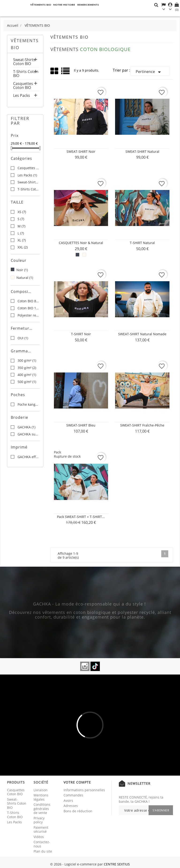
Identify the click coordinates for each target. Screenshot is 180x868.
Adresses (71, 806)
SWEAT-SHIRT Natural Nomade (142, 334)
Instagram (85, 666)
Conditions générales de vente (42, 809)
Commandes (73, 795)
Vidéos (39, 837)
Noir (22, 270)
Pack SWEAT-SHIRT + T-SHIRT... (81, 517)
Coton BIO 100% (28, 308)
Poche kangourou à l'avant (28, 405)
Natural (25, 278)
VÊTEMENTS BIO (41, 5)
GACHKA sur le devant (28, 434)
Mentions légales (41, 797)
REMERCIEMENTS (88, 5)
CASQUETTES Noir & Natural (81, 243)
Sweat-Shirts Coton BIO (24, 62)
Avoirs (68, 801)
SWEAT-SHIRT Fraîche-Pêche (142, 425)
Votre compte (77, 782)
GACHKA (26, 427)
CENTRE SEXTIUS (117, 864)
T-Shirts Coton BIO (26, 74)
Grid (55, 71)
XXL (23, 247)
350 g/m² (27, 368)
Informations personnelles (84, 790)
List (66, 73)
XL (22, 240)
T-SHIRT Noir (81, 334)
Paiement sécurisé (41, 830)
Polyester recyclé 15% (28, 315)
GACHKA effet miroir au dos (28, 457)
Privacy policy (39, 820)
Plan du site (43, 851)
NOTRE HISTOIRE (64, 5)
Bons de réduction (78, 811)
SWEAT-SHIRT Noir (81, 151)
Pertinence (149, 72)
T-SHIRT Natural (142, 243)
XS (22, 212)
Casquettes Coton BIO (23, 86)
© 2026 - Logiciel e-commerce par (77, 864)
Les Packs (22, 96)
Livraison (41, 790)
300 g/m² (27, 361)
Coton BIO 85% (28, 301)
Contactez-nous (42, 844)
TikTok (95, 666)
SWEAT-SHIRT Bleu (81, 425)
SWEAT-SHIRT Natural (142, 151)
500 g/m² (27, 382)
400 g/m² (27, 375)
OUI (23, 338)
